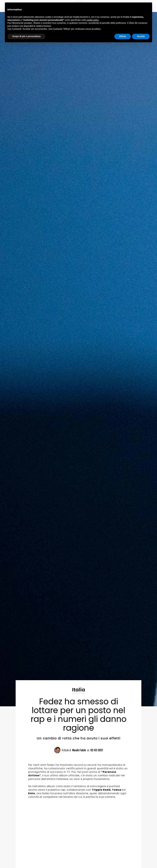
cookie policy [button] (93, 20)
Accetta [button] (141, 36)
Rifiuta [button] (123, 36)
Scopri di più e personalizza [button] (26, 36)
